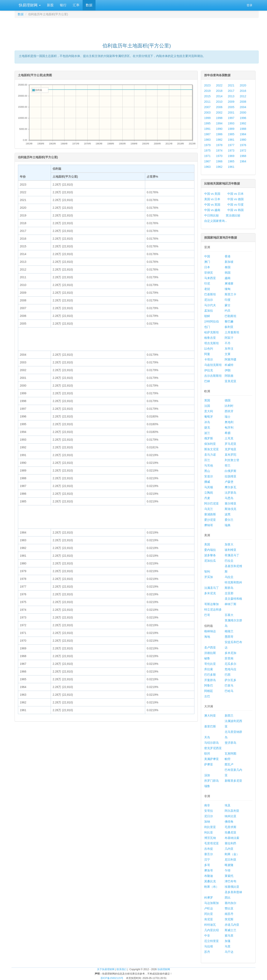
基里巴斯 (210, 726)
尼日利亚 (230, 860)
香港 (228, 256)
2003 (207, 113)
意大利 (209, 411)
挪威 (207, 482)
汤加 (207, 775)
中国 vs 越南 (212, 210)
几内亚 (229, 849)
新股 (50, 5)
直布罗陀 (230, 455)
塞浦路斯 (210, 514)
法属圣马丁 (212, 588)
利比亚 (209, 832)
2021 (231, 85)
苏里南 (229, 658)
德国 (228, 400)
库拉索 (209, 669)
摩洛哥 (209, 870)
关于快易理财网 (106, 969)
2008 (243, 102)
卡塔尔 (209, 359)
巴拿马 (229, 685)
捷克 (207, 427)
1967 (207, 161)
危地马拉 (230, 669)
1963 (207, 167)
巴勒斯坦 (230, 316)
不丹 (228, 343)
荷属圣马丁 (232, 555)
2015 (207, 96)
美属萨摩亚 (212, 759)
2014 (219, 96)
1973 (231, 150)
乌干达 (229, 952)
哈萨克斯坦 (212, 332)
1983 (207, 140)
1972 (243, 150)
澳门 (207, 262)
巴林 (207, 381)
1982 (219, 140)
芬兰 (207, 460)
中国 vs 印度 (236, 205)
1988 (243, 129)
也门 (207, 327)
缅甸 (228, 289)
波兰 (207, 433)
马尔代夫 (210, 305)
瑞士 (228, 417)
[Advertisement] (137, 28)
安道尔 (209, 476)
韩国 (228, 273)
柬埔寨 (229, 283)
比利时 (229, 406)
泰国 (228, 267)
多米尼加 (230, 653)
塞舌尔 (209, 854)
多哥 (207, 865)
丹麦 (207, 498)
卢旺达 (209, 908)
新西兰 (229, 716)
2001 (231, 113)
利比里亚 (210, 827)
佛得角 (229, 822)
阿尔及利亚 (232, 811)
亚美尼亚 (230, 381)
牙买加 (209, 577)
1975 (207, 150)
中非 (207, 936)
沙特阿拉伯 (212, 321)
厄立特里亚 (212, 941)
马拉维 (209, 946)
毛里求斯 (230, 827)
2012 (243, 96)
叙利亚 (229, 327)
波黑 (228, 514)
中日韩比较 (212, 215)
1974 (219, 150)
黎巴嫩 (229, 321)
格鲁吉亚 (210, 338)
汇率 (76, 5)
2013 (231, 96)
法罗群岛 (230, 493)
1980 (243, 140)
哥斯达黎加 (212, 604)
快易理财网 (29, 5)
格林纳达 (210, 631)
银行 (63, 5)
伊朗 (228, 370)
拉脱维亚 (230, 476)
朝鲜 (207, 316)
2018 (219, 91)
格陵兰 (229, 631)
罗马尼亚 (230, 444)
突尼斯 (229, 919)
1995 (207, 123)
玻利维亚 (230, 550)
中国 (207, 256)
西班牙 (229, 411)
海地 (207, 637)
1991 (207, 129)
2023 (207, 85)
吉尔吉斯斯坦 (213, 376)
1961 (231, 167)
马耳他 (209, 465)
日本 (207, 267)
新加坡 (229, 262)
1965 (231, 161)
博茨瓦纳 (210, 838)
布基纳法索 (232, 838)
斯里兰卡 (230, 294)
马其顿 (209, 487)
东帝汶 (229, 349)
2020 (243, 85)
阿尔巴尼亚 (212, 503)
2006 (219, 107)
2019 (207, 91)
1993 (231, 123)
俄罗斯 (209, 438)
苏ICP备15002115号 (112, 978)
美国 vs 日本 (212, 199)
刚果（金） (232, 854)
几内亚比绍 (212, 930)
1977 (231, 145)
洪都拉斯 (210, 653)
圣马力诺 (210, 455)
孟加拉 (209, 311)
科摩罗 (209, 898)
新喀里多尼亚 (233, 781)
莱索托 (229, 876)
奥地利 (229, 422)
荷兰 (228, 465)
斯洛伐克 (230, 509)
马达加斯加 (212, 903)
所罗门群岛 (212, 781)
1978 (219, 145)
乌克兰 (209, 509)
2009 (231, 102)
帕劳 (228, 759)
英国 (207, 400)
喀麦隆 (229, 865)
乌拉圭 (229, 577)
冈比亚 (209, 914)
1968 (243, 156)
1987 (207, 134)
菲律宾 (209, 273)
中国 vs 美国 (212, 194)
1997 (231, 118)
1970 (219, 156)
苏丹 (207, 952)
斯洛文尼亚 (212, 449)
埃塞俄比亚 (232, 887)
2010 (219, 102)
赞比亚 (229, 908)
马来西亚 (210, 278)
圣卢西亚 (210, 647)
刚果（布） (212, 887)
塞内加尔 (230, 903)
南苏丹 (229, 914)
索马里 (229, 936)
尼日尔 (209, 816)
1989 (231, 129)
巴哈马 (229, 691)
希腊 (228, 433)
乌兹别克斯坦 (213, 365)
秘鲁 (207, 658)
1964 (243, 161)
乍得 (228, 870)
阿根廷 (209, 691)
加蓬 (228, 941)
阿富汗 (229, 338)
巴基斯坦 (210, 294)
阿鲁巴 (209, 685)
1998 (219, 118)
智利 (207, 572)
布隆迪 (209, 876)
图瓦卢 (229, 764)
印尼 (207, 283)
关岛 (207, 737)
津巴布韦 (230, 881)
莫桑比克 (210, 881)
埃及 (228, 805)
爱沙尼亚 (210, 520)
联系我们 (122, 969)
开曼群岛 (210, 680)
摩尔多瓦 (230, 487)
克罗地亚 (230, 449)
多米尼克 (210, 593)
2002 (219, 113)
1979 (207, 145)
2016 (243, 91)
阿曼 (207, 354)
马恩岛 (229, 498)
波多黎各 (210, 555)
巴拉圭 (229, 561)
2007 (207, 107)
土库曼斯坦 (232, 332)
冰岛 (207, 422)
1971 (207, 156)
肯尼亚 (209, 919)
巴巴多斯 (210, 675)
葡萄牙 (209, 417)
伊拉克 (209, 370)
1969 (231, 156)
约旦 (228, 311)
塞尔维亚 (230, 503)
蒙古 (228, 305)
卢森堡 (229, 482)
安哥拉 (209, 811)
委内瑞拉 (210, 550)
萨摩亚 (209, 764)
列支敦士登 (232, 460)
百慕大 (229, 615)
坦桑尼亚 (230, 832)
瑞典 (228, 525)
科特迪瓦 (210, 925)
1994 (219, 123)
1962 (219, 167)
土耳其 (229, 438)
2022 (219, 85)
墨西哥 (229, 637)
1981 (231, 140)
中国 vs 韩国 (236, 210)
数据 (89, 5)
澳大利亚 (210, 716)
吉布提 (209, 849)
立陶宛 (209, 493)
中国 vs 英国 (212, 205)
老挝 (207, 289)
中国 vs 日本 (236, 194)
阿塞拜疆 (230, 359)
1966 (219, 161)
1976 (243, 145)
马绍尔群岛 (212, 743)
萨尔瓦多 (230, 680)
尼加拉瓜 (210, 561)
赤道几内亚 (232, 925)
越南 (228, 278)
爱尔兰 (229, 520)
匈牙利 (229, 427)
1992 (243, 123)
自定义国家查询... (216, 221)
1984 (243, 134)
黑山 (207, 471)
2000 (243, 113)
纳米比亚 (230, 816)
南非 (207, 805)
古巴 (207, 696)
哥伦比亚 (210, 664)
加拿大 (229, 544)
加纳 (207, 822)
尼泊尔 (209, 300)
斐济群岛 (230, 743)
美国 (207, 544)
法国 (207, 406)
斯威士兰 (230, 930)
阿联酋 (229, 376)
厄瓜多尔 (230, 664)
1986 (219, 134)
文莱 (228, 354)
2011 (207, 102)
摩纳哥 (209, 525)
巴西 (228, 675)
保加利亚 (210, 444)
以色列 (209, 349)
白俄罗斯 (230, 471)
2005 (231, 107)
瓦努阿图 (230, 754)
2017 (231, 91)
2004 (243, 107)
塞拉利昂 (230, 843)
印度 (228, 300)
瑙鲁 (207, 786)
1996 (243, 118)
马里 (228, 946)
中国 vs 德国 (236, 199)
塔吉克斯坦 (212, 343)
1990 (219, 129)
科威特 (229, 365)
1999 (207, 118)
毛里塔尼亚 (212, 843)
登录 (249, 5)
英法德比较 (233, 215)
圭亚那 (229, 593)
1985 (231, 134)
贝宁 (207, 860)
